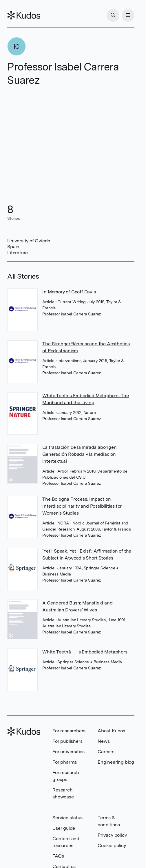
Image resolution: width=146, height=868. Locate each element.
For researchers (69, 731)
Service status (67, 818)
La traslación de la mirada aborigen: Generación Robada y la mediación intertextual (80, 454)
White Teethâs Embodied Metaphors (85, 652)
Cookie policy (112, 846)
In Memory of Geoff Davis (69, 292)
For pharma (65, 762)
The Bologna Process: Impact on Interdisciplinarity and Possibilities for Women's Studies (82, 506)
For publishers (67, 741)
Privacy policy (112, 835)
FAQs (58, 856)
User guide (64, 828)
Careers (106, 752)
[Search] (113, 15)
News (104, 741)
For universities (69, 752)
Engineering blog (116, 762)
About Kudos (111, 731)
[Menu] (128, 15)
